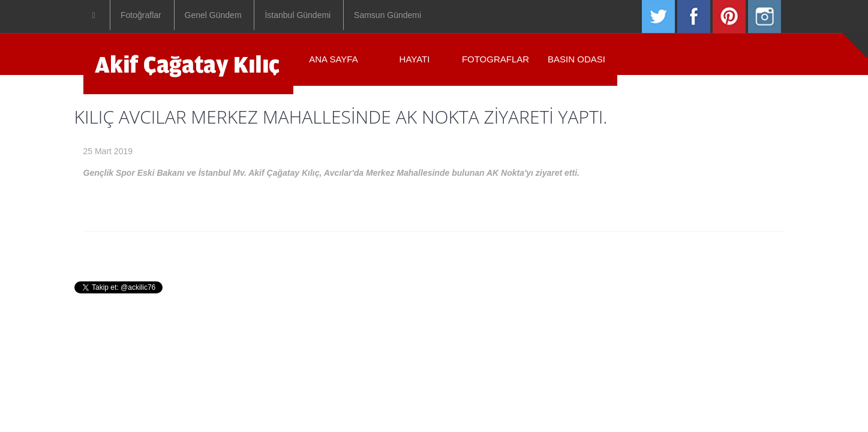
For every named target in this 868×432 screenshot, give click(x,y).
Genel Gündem (213, 15)
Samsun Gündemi (388, 15)
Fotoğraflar (141, 15)
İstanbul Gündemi (298, 15)
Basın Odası (576, 59)
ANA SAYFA (333, 59)
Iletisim (564, 250)
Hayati (364, 250)
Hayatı (415, 59)
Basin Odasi (502, 250)
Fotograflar (495, 59)
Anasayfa (308, 250)
